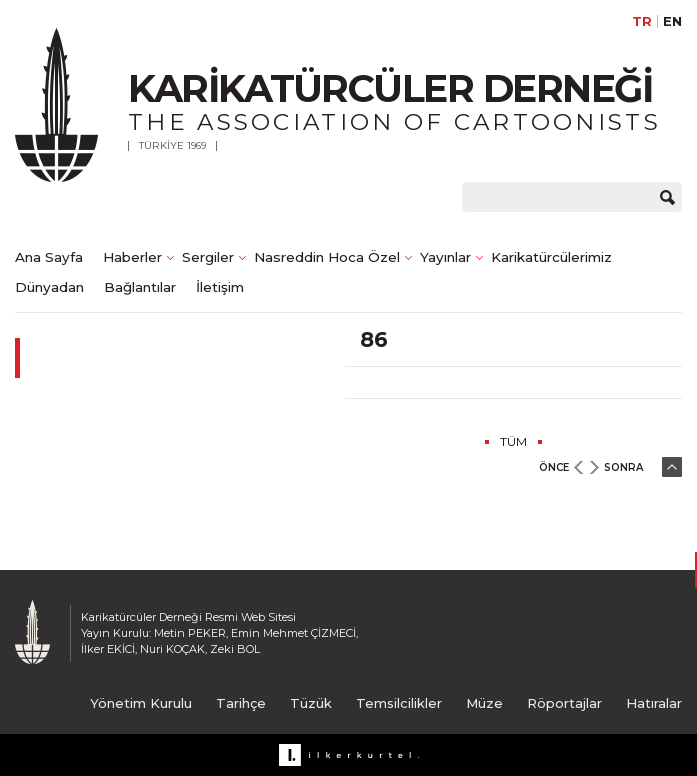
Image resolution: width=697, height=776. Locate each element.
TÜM (513, 441)
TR (642, 21)
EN (672, 21)
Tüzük (311, 703)
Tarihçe (241, 703)
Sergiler (208, 257)
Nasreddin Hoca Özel (327, 257)
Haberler (132, 257)
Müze (484, 703)
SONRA (623, 467)
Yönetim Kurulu (141, 703)
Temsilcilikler (399, 703)
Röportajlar (564, 703)
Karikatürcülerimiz (551, 257)
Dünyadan (49, 287)
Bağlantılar (140, 287)
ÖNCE (554, 467)
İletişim (220, 287)
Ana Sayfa (49, 257)
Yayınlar (445, 257)
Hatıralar (654, 703)
